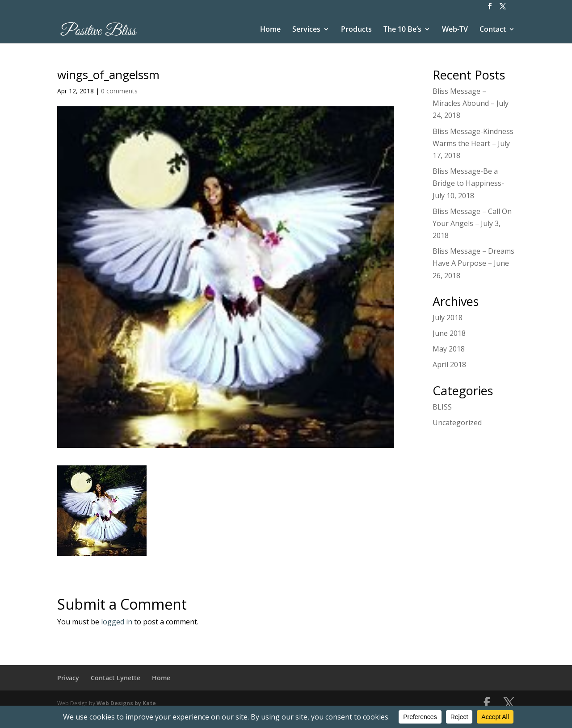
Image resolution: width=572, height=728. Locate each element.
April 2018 (449, 364)
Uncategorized (457, 423)
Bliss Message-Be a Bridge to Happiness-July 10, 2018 (468, 183)
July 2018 (448, 318)
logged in (117, 622)
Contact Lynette (116, 678)
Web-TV (455, 30)
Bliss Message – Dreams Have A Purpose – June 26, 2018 (473, 263)
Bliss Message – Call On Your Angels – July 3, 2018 (472, 223)
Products (356, 30)
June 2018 (449, 333)
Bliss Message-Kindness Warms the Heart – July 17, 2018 (473, 143)
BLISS (442, 407)
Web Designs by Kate (126, 703)
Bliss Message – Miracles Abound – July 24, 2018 (471, 103)
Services (306, 30)
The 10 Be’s (402, 30)
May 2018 (449, 349)
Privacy (68, 678)
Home (270, 30)
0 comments (119, 91)
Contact (493, 30)
